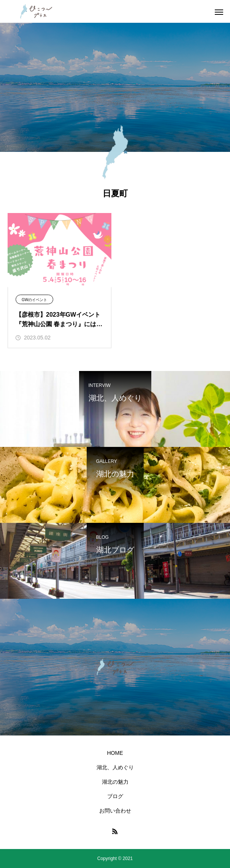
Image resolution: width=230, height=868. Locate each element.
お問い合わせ (115, 811)
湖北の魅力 (115, 782)
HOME (115, 753)
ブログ (115, 796)
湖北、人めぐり (115, 767)
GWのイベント (34, 300)
